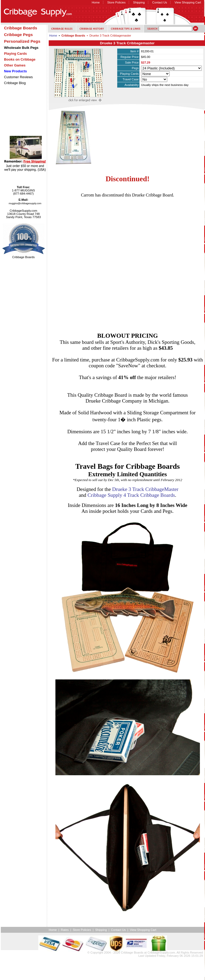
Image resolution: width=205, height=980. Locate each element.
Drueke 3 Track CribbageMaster (145, 489)
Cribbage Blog (15, 83)
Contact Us (160, 2)
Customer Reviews (18, 77)
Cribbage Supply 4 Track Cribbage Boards (131, 495)
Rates (65, 930)
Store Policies (116, 2)
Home (96, 2)
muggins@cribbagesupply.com (25, 203)
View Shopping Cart (188, 2)
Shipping (139, 2)
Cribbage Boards (132, 953)
